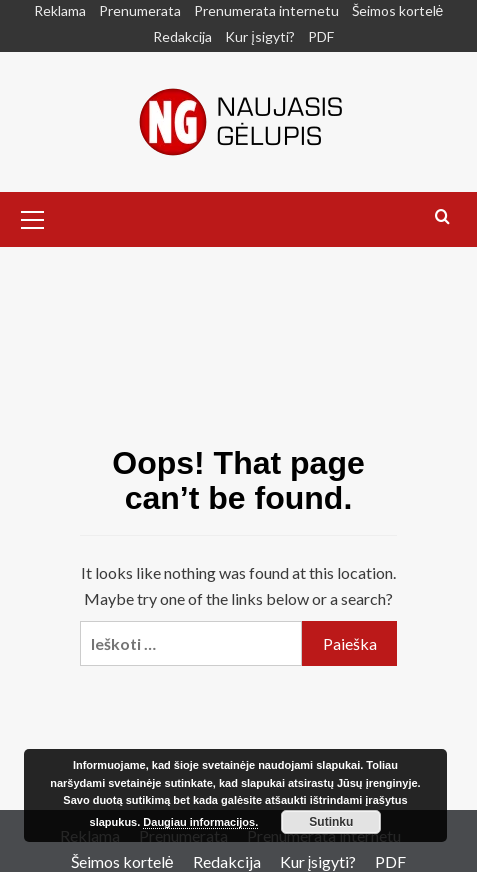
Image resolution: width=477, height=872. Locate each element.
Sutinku (331, 822)
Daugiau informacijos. (200, 822)
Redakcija (182, 36)
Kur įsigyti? (259, 36)
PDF (321, 36)
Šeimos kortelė (398, 10)
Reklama (60, 10)
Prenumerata (140, 10)
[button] (33, 217)
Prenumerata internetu (266, 10)
